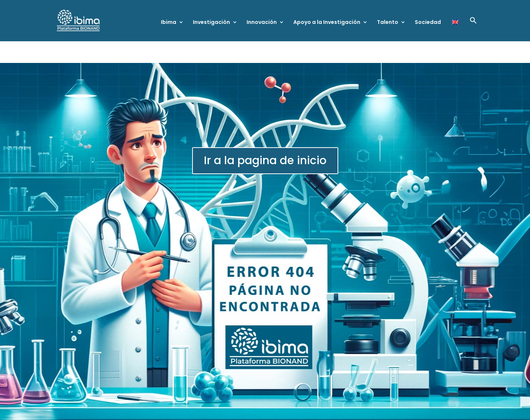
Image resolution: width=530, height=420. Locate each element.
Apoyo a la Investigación (327, 23)
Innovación (262, 23)
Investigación (211, 23)
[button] (473, 29)
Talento (388, 23)
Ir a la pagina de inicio (265, 160)
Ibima (169, 23)
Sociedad (428, 23)
